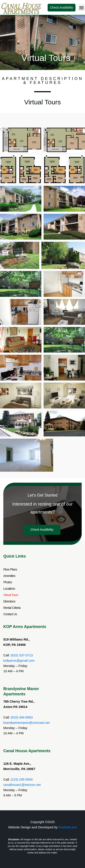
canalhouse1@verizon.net (22, 785)
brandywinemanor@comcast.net (26, 723)
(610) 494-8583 (22, 717)
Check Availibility (62, 7)
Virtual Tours (11, 595)
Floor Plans (10, 569)
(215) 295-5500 (22, 779)
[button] (81, 8)
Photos (8, 582)
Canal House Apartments (27, 751)
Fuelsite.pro (68, 827)
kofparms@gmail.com (19, 661)
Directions (9, 601)
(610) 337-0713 (22, 655)
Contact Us (10, 614)
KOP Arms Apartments (25, 627)
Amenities (9, 576)
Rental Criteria (12, 608)
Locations (9, 589)
